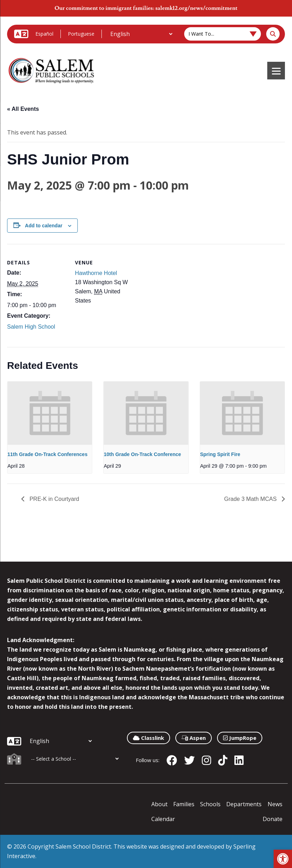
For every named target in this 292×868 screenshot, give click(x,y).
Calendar (163, 819)
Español (44, 34)
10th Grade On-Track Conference (142, 454)
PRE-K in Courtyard (54, 499)
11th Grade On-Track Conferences (47, 454)
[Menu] (276, 71)
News (275, 804)
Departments (244, 804)
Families (184, 804)
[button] (283, 859)
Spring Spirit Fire (220, 454)
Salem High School (31, 327)
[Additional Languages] (141, 34)
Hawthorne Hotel (96, 273)
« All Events (23, 109)
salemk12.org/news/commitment (196, 8)
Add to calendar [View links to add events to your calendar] (44, 226)
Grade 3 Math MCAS (251, 499)
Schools (210, 804)
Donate (273, 819)
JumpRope (240, 738)
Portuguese (81, 34)
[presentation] (50, 413)
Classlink (148, 738)
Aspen (194, 738)
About (159, 804)
